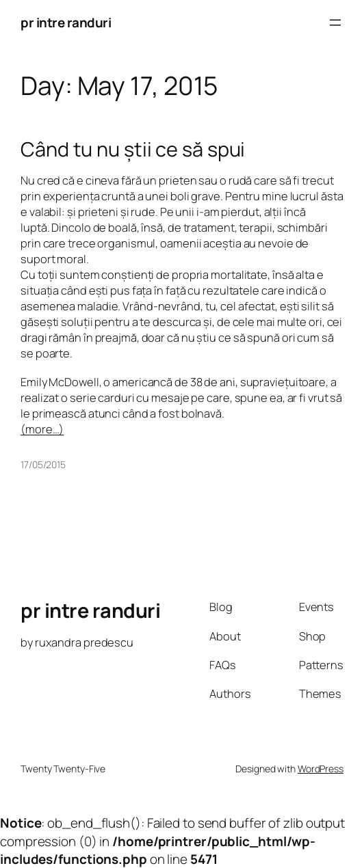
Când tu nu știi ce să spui (133, 149)
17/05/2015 (43, 464)
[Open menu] (335, 23)
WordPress (321, 769)
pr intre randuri (66, 23)
